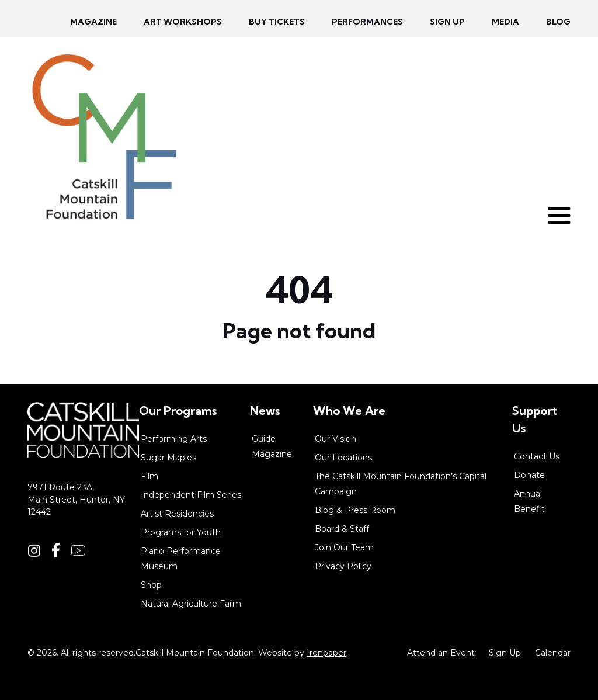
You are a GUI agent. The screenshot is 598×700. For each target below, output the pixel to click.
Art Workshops (183, 22)
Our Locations (343, 458)
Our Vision (335, 439)
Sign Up (505, 653)
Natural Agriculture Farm (191, 604)
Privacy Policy (343, 566)
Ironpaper (326, 653)
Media (505, 22)
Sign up (447, 22)
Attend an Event (441, 653)
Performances (367, 22)
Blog (558, 22)
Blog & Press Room (355, 510)
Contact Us (537, 456)
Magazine (93, 22)
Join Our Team (344, 547)
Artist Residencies (177, 514)
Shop (151, 585)
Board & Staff (342, 529)
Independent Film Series (191, 495)
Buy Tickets (277, 22)
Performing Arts (174, 439)
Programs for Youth (181, 532)
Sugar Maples (168, 458)
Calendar (553, 653)
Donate (529, 475)
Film (149, 476)
